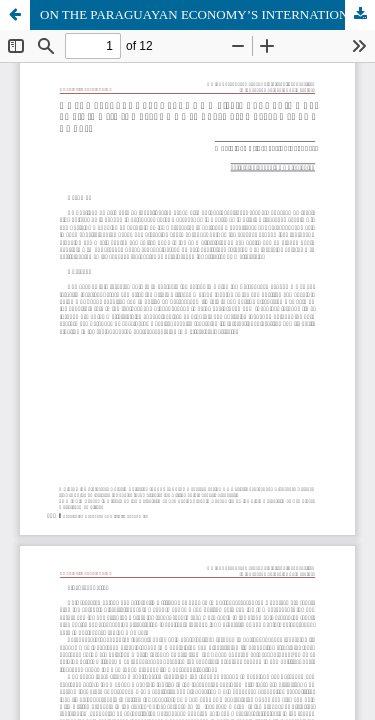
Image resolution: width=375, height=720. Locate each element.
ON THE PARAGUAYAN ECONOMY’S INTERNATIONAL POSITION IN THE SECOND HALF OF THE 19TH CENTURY (207, 14)
